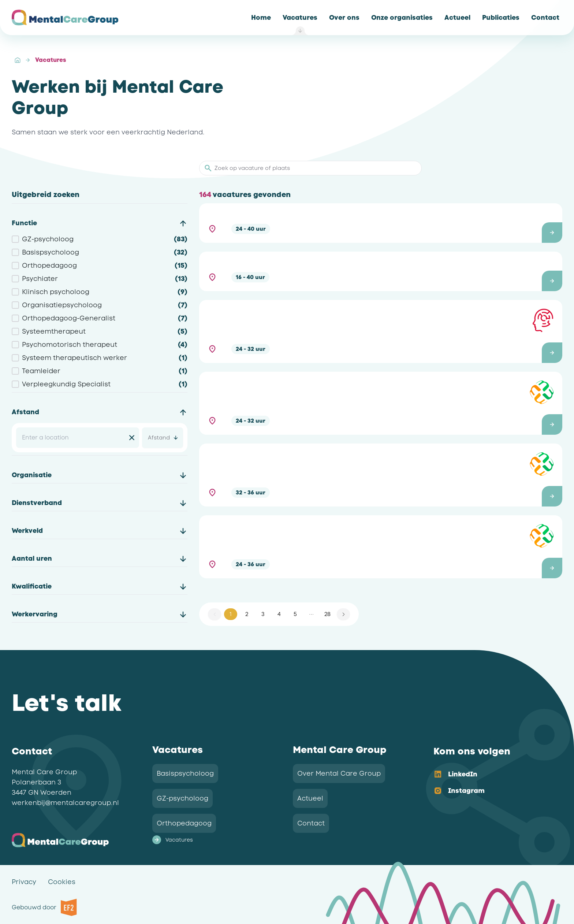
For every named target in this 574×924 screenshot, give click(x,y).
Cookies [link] (62, 882)
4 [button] (279, 614)
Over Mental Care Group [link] (339, 773)
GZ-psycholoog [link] (182, 798)
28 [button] (327, 614)
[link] (261, 18)
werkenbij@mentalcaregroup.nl (65, 803)
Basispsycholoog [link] (185, 773)
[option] (492, 775)
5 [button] (295, 614)
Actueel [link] (310, 798)
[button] (381, 223)
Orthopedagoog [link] (184, 823)
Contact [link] (311, 823)
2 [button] (247, 614)
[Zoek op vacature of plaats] (315, 168)
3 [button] (263, 614)
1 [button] (231, 614)
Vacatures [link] (51, 60)
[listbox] (492, 783)
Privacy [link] (24, 882)
